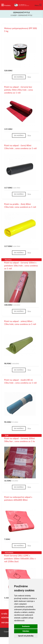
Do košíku (19, 77)
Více (29, 77)
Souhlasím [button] (26, 626)
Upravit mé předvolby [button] (26, 636)
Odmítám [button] (26, 631)
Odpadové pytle (25, 15)
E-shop (14, 15)
